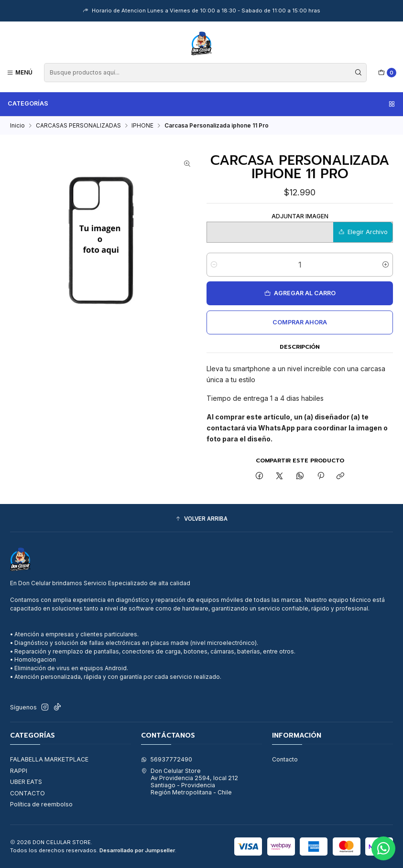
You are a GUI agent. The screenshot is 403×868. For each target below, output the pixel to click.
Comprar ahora (300, 322)
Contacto (285, 759)
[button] (201, 519)
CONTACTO (27, 793)
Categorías (202, 104)
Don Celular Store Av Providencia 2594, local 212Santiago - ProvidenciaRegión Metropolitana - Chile (190, 782)
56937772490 (167, 759)
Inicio (17, 126)
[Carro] (387, 73)
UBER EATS (26, 782)
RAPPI (19, 771)
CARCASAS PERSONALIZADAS (78, 126)
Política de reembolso (41, 804)
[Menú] (20, 72)
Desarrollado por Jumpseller (137, 850)
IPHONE (142, 126)
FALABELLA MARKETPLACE (49, 759)
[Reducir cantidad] (214, 265)
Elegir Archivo (363, 232)
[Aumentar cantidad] (386, 265)
